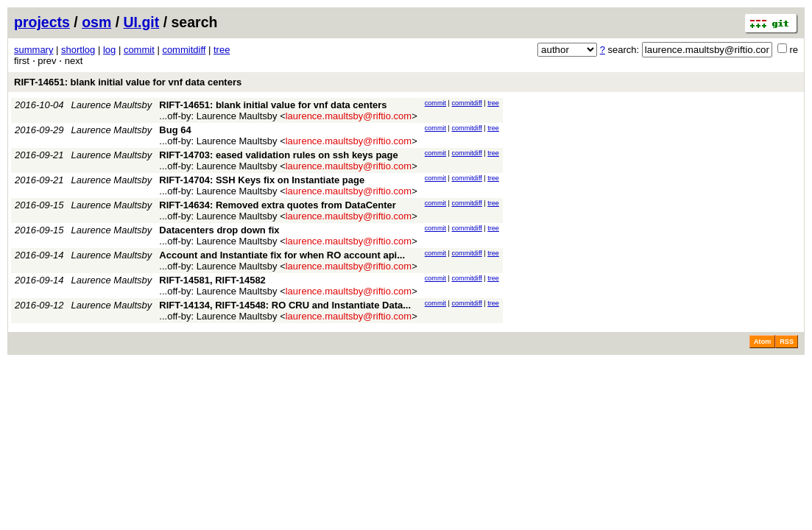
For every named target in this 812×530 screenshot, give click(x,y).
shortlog (78, 50)
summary (33, 50)
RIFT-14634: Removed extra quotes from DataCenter (277, 205)
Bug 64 (175, 130)
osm (96, 22)
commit (139, 50)
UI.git (142, 22)
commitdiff (184, 50)
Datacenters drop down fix (219, 230)
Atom (762, 342)
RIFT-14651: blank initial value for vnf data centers (128, 82)
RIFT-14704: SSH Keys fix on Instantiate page (262, 180)
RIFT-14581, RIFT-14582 (212, 280)
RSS (787, 342)
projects (42, 22)
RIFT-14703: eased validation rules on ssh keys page (278, 155)
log (109, 50)
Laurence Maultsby (112, 105)
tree (222, 50)
